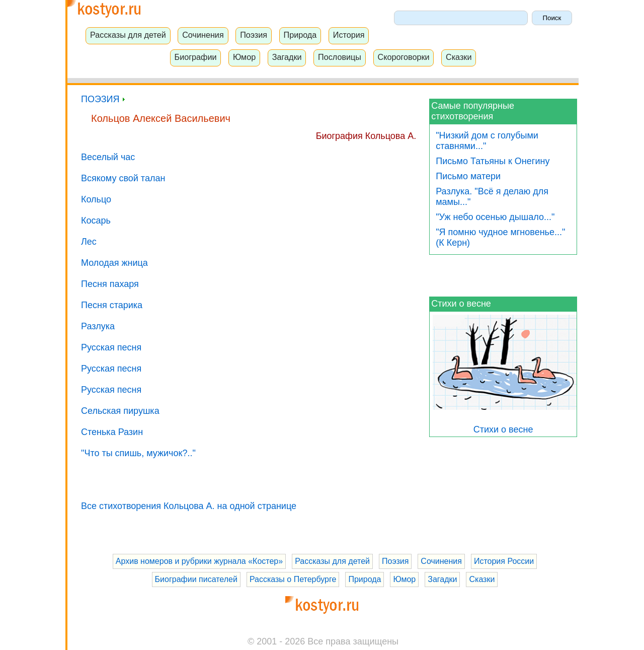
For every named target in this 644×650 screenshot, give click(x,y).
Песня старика (112, 305)
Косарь (96, 221)
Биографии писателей (196, 579)
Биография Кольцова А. (366, 136)
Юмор (244, 57)
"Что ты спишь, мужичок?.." (138, 453)
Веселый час (108, 157)
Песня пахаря (110, 284)
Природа (300, 35)
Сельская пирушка (120, 411)
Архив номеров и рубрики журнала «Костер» (199, 561)
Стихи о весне (461, 304)
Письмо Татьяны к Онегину (493, 161)
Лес (89, 242)
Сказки (459, 57)
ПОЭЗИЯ (103, 99)
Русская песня (111, 347)
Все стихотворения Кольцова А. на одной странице (189, 506)
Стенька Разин (112, 432)
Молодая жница (114, 263)
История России (504, 561)
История (349, 35)
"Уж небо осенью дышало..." (495, 217)
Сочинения (203, 35)
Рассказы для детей (128, 35)
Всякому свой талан (123, 178)
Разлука (98, 326)
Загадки (287, 57)
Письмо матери (468, 176)
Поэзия (254, 35)
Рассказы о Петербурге (293, 579)
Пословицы (340, 57)
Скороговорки (403, 57)
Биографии (196, 57)
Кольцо (96, 199)
